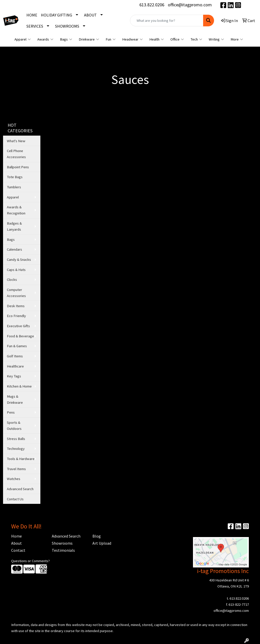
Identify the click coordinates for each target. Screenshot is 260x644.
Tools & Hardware (21, 459)
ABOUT (90, 15)
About (17, 543)
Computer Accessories (16, 293)
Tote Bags (15, 177)
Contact (18, 550)
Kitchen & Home (19, 386)
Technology (16, 449)
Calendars (14, 249)
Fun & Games (17, 346)
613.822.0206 (152, 5)
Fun (111, 39)
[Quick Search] (167, 21)
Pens (11, 412)
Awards (45, 39)
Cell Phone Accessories (16, 154)
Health (157, 39)
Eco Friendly (16, 316)
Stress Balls (16, 439)
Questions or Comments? (30, 561)
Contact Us (15, 499)
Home (17, 536)
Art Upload (102, 543)
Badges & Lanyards (14, 226)
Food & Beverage (20, 336)
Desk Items (16, 306)
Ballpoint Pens (18, 167)
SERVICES (35, 26)
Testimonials (63, 550)
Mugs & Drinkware (15, 399)
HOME (32, 15)
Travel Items (16, 469)
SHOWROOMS (67, 26)
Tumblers (14, 187)
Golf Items (15, 356)
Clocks (12, 280)
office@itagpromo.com (190, 5)
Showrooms (62, 543)
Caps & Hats (16, 270)
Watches (14, 479)
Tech (196, 39)
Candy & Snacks (19, 260)
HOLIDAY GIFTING (56, 15)
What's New (16, 141)
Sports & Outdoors (14, 426)
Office (177, 39)
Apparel (23, 39)
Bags (66, 39)
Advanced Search (20, 489)
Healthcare (15, 366)
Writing (216, 39)
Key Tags (14, 376)
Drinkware (89, 39)
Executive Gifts (18, 326)
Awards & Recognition (16, 210)
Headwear (132, 39)
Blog (97, 536)
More (237, 39)
